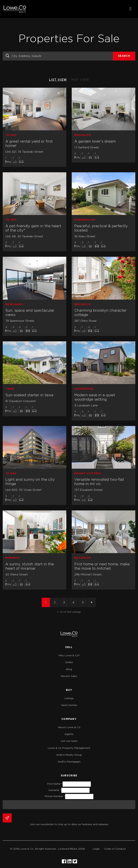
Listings (69, 698)
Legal (96, 849)
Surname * (55, 790)
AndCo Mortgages (69, 762)
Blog (69, 669)
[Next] (92, 602)
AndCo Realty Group (69, 755)
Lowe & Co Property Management (69, 748)
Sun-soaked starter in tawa (29, 395)
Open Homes (69, 705)
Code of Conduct (115, 849)
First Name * (55, 784)
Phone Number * (55, 796)
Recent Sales (69, 676)
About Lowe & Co (69, 727)
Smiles (69, 662)
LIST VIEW (58, 80)
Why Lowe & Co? (69, 656)
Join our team (69, 741)
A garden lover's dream (95, 142)
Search (124, 56)
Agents (69, 734)
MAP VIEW (80, 80)
